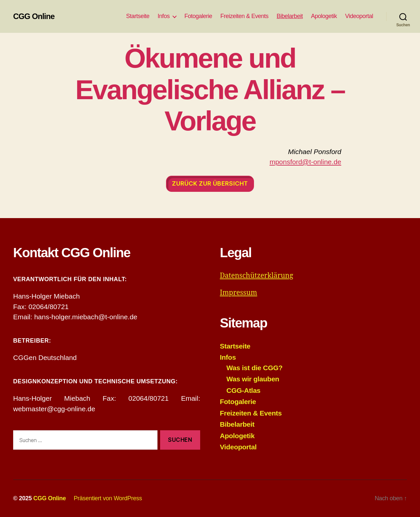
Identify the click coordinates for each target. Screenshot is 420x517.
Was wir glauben (253, 379)
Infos (164, 16)
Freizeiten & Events (244, 16)
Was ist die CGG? (254, 368)
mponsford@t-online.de (305, 162)
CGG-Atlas (243, 390)
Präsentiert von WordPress (108, 498)
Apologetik (324, 16)
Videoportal (359, 16)
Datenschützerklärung (257, 276)
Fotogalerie (198, 16)
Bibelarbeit (290, 16)
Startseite (138, 16)
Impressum (239, 293)
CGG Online (34, 16)
